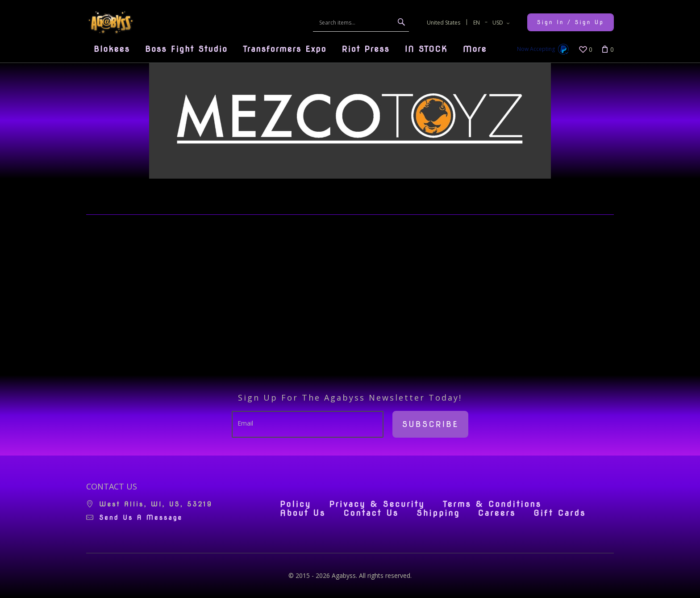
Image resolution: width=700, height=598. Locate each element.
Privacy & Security (377, 504)
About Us (303, 513)
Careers (497, 513)
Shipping (438, 513)
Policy (296, 504)
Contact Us (371, 513)
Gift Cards (560, 513)
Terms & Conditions (492, 504)
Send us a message (141, 518)
